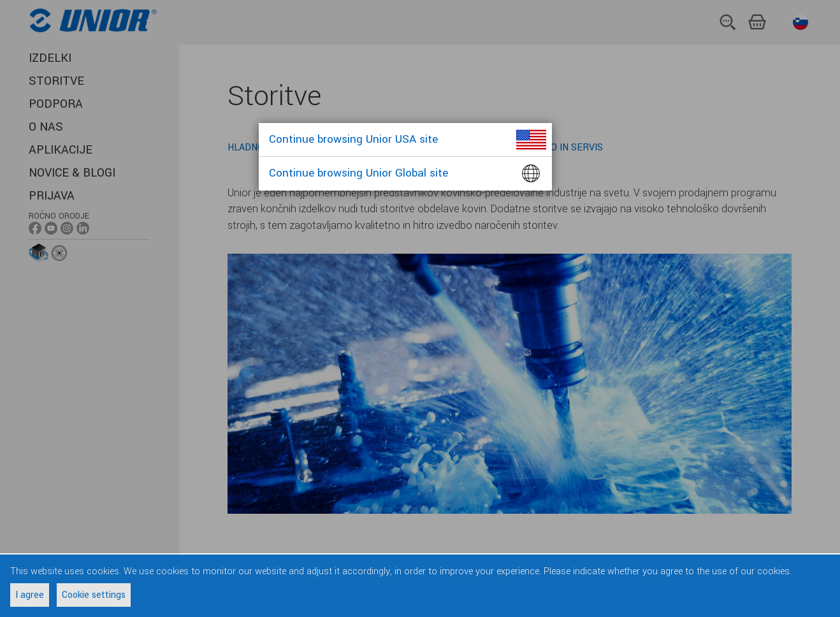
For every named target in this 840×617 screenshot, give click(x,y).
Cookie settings (94, 595)
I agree (30, 595)
